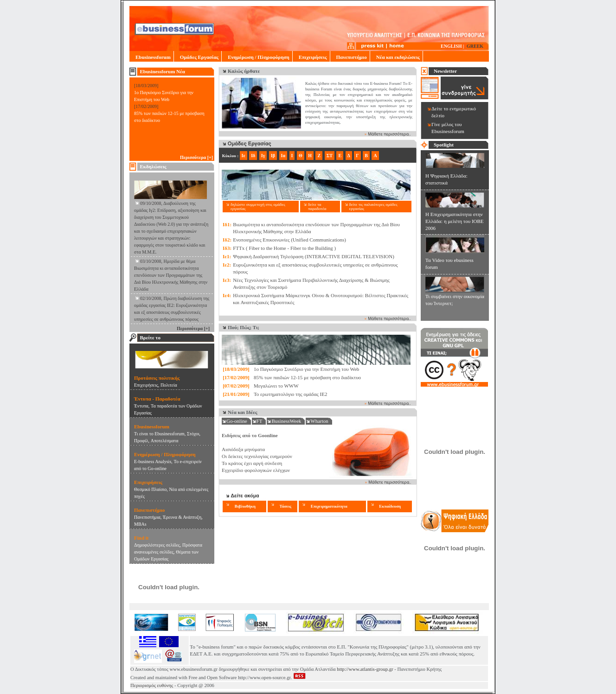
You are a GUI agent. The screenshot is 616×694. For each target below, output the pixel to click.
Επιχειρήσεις (311, 57)
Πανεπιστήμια (147, 517)
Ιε (244, 156)
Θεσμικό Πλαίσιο (150, 489)
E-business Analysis (153, 462)
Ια (283, 156)
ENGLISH (451, 46)
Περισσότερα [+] (196, 157)
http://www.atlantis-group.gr (365, 669)
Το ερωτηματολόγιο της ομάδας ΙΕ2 (291, 394)
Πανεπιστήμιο (350, 57)
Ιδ (253, 156)
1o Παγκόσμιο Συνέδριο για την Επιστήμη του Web (306, 369)
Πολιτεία (169, 385)
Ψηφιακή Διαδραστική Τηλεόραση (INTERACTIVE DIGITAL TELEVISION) (314, 256)
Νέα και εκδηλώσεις (396, 57)
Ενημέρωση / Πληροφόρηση (257, 57)
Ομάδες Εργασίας (198, 57)
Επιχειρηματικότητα (329, 506)
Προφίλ (141, 441)
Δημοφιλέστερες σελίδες (157, 545)
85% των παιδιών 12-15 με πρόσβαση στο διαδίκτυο (307, 377)
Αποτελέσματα (165, 441)
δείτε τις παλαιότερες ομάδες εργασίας (373, 207)
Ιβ (273, 156)
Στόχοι (193, 434)
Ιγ (263, 156)
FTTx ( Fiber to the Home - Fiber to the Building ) (284, 248)
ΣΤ (330, 156)
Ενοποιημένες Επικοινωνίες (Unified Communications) (289, 240)
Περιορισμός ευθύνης (152, 685)
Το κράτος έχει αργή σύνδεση (252, 463)
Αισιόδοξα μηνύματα (243, 449)
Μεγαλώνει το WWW (276, 386)
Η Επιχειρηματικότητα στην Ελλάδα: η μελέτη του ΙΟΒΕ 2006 (455, 221)
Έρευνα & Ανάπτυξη (182, 517)
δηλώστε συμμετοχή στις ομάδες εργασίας (258, 207)
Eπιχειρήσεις (146, 385)
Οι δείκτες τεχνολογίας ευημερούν (257, 456)
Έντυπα (141, 406)
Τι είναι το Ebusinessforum (159, 434)
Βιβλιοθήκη (245, 506)
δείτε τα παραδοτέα (317, 207)
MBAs (140, 524)
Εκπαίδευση (390, 506)
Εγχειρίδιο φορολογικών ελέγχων (256, 470)
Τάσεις (285, 506)
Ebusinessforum (151, 57)
